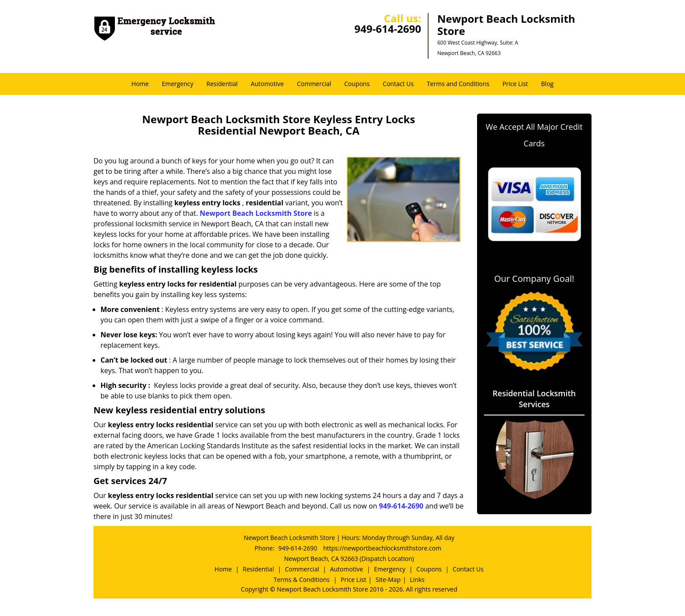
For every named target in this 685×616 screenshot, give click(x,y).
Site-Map (388, 580)
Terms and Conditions (458, 84)
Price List (515, 84)
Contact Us (398, 84)
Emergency (177, 84)
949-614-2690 (388, 29)
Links (417, 580)
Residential (222, 84)
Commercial (314, 84)
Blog (548, 84)
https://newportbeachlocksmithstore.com (382, 548)
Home (140, 84)
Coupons (357, 84)
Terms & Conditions (302, 580)
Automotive (267, 84)
